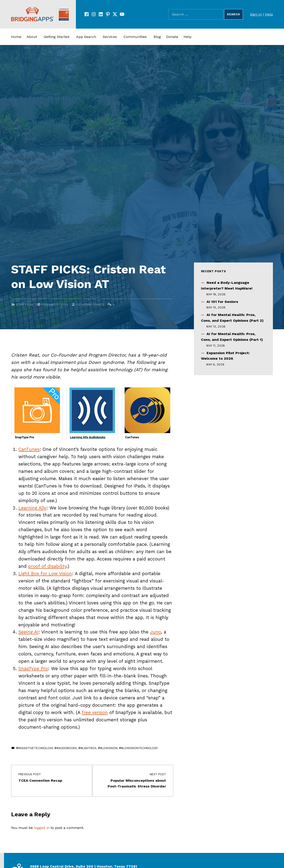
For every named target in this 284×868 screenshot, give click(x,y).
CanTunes (29, 449)
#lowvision (109, 748)
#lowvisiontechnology (139, 748)
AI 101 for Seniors (222, 302)
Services (110, 37)
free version (95, 712)
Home (16, 37)
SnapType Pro (33, 669)
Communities (135, 37)
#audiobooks (67, 748)
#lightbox (88, 748)
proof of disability (47, 566)
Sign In (256, 14)
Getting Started (57, 37)
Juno (156, 632)
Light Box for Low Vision (45, 574)
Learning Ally (32, 508)
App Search (86, 37)
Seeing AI (28, 632)
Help (269, 14)
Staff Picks (25, 305)
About (32, 37)
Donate (172, 37)
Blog (157, 37)
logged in (42, 828)
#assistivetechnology (35, 748)
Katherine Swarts (90, 305)
